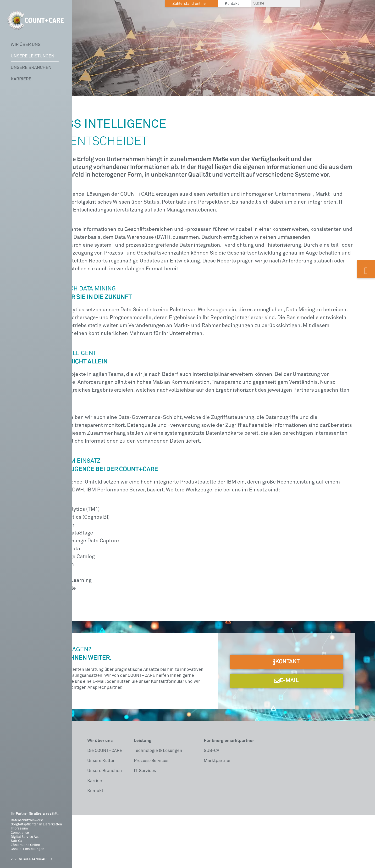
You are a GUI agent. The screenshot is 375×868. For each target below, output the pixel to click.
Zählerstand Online (25, 845)
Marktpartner (217, 814)
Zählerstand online (189, 4)
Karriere (21, 79)
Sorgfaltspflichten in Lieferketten (36, 824)
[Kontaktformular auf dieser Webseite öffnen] (366, 269)
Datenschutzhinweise (27, 820)
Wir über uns (26, 45)
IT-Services (145, 824)
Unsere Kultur (101, 814)
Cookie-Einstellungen (28, 849)
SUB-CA (212, 804)
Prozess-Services (151, 814)
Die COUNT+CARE (105, 804)
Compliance (20, 833)
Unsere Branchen (31, 68)
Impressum (19, 829)
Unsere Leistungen (33, 56)
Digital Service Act (25, 837)
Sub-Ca (17, 841)
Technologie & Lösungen (158, 804)
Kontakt (95, 844)
